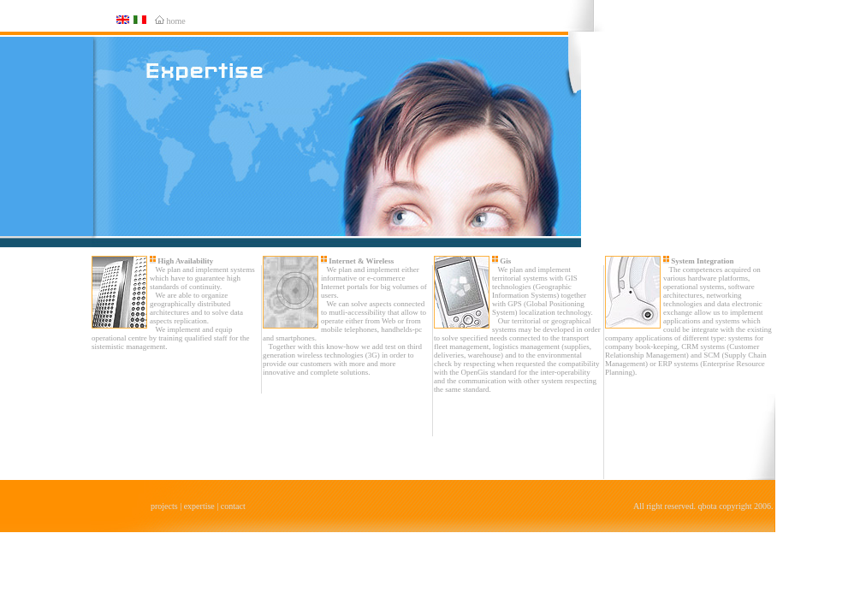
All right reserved (664, 506)
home (176, 21)
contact (233, 506)
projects (164, 506)
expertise (199, 506)
